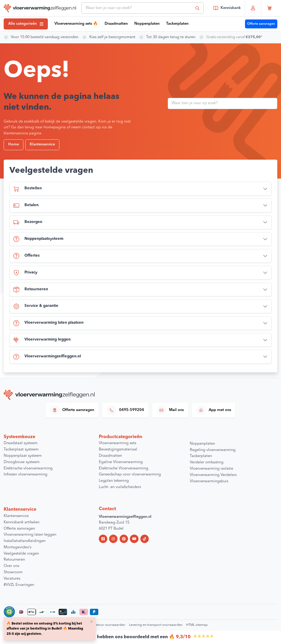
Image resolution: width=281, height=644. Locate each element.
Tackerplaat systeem (21, 450)
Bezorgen (28, 222)
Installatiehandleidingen (25, 541)
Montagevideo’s (17, 547)
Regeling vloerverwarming (213, 450)
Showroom (13, 572)
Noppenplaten (147, 24)
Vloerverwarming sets (117, 443)
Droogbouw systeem (22, 462)
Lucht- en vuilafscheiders (120, 487)
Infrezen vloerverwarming (25, 475)
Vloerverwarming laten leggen (30, 535)
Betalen (26, 206)
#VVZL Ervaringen (19, 585)
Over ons (11, 566)
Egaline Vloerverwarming (121, 462)
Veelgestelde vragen (21, 554)
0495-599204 (125, 410)
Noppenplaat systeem (23, 456)
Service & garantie (36, 306)
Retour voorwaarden (109, 625)
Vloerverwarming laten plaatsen (48, 323)
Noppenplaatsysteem (38, 239)
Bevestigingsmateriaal (118, 450)
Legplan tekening (114, 481)
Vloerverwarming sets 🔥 (76, 24)
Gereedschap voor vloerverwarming (130, 475)
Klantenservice (42, 144)
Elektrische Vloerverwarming (124, 468)
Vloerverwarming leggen (42, 340)
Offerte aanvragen (261, 24)
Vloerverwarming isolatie (211, 469)
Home (14, 144)
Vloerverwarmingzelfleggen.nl (47, 357)
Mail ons (170, 410)
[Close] (91, 621)
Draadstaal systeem (21, 443)
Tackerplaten (177, 24)
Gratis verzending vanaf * (236, 37)
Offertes (27, 256)
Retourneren (31, 290)
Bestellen (28, 189)
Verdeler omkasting (207, 462)
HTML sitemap (197, 625)
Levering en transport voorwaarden (156, 625)
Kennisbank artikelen (22, 522)
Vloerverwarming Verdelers (213, 475)
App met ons (214, 410)
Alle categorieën (26, 24)
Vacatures (12, 579)
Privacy (25, 273)
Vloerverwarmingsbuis (209, 481)
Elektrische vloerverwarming (28, 468)
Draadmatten (116, 24)
